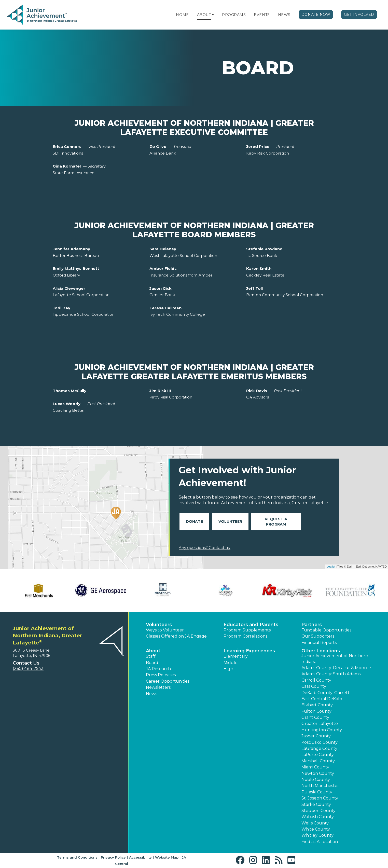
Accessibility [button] (140, 857)
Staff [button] (151, 656)
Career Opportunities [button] (168, 681)
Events (262, 15)
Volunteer (230, 521)
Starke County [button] (316, 804)
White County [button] (316, 829)
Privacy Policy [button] (113, 857)
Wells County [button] (315, 823)
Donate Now (316, 15)
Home (182, 15)
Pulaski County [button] (317, 792)
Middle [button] (231, 663)
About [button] (153, 651)
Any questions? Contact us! (205, 548)
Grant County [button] (315, 717)
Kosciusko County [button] (320, 742)
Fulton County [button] (316, 711)
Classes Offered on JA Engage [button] (176, 636)
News (284, 15)
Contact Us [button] (26, 663)
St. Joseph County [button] (320, 798)
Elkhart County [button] (317, 705)
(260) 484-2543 (28, 669)
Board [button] (152, 663)
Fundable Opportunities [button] (326, 630)
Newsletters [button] (158, 687)
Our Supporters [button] (318, 636)
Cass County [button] (314, 686)
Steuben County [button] (318, 811)
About (204, 15)
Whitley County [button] (317, 835)
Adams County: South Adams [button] (331, 674)
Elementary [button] (236, 656)
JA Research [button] (158, 669)
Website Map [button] (167, 857)
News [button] (151, 694)
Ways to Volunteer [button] (165, 630)
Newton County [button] (318, 773)
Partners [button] (312, 625)
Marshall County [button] (318, 761)
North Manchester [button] (320, 786)
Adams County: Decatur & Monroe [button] (336, 668)
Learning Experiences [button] (249, 651)
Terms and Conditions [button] (77, 857)
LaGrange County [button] (319, 748)
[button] (213, 15)
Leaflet (331, 567)
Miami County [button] (315, 767)
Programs (234, 15)
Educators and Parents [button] (251, 625)
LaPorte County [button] (318, 755)
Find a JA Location (320, 842)
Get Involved (359, 15)
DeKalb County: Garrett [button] (325, 693)
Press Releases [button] (161, 675)
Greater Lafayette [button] (320, 724)
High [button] (228, 669)
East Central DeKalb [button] (322, 699)
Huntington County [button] (322, 730)
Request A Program (276, 522)
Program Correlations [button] (245, 636)
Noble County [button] (316, 780)
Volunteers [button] (159, 625)
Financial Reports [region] (319, 643)
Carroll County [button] (316, 680)
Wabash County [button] (318, 817)
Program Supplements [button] (247, 630)
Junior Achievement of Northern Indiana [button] (335, 659)
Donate (194, 521)
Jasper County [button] (316, 736)
